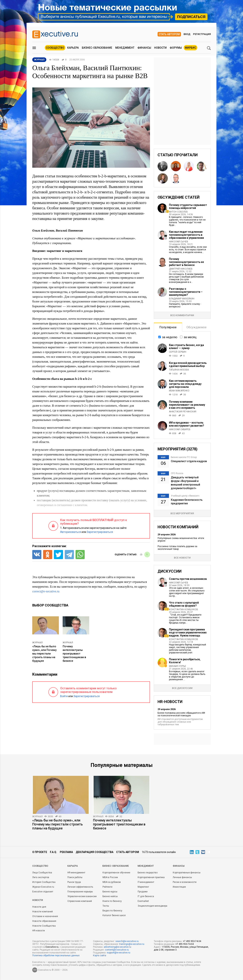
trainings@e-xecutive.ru (132, 944)
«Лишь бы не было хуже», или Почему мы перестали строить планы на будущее (44, 654)
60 (60, 817)
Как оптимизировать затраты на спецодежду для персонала (185, 384)
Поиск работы (75, 877)
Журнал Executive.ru (43, 887)
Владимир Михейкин (182, 299)
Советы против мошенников (188, 579)
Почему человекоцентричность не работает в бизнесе (186, 262)
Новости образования (44, 921)
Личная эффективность (80, 887)
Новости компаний (43, 912)
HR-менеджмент (76, 873)
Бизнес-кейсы (110, 896)
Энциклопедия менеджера (152, 906)
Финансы (144, 48)
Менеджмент (125, 48)
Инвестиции (179, 887)
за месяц (190, 337)
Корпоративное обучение (116, 873)
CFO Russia (177, 473)
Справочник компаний (80, 901)
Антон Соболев (178, 212)
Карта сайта (100, 955)
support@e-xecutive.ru (118, 953)
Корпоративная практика (151, 877)
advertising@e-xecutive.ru (117, 947)
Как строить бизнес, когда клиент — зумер (186, 347)
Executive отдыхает (43, 892)
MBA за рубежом (112, 882)
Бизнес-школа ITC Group (184, 457)
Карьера (73, 48)
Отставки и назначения (45, 916)
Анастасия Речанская (183, 412)
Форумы (176, 48)
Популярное (168, 327)
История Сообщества (44, 882)
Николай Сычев (179, 242)
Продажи (143, 892)
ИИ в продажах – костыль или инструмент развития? (187, 424)
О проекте (40, 852)
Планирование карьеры (80, 892)
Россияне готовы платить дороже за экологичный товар (177, 548)
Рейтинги (107, 887)
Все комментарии (182, 315)
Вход (187, 34)
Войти (64, 696)
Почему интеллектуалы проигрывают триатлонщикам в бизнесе (74, 654)
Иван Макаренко (179, 391)
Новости (160, 48)
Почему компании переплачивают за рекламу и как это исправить (187, 405)
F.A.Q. (53, 852)
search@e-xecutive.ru (127, 941)
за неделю (170, 337)
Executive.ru (52, 947)
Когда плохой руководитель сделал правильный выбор (188, 364)
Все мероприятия (182, 513)
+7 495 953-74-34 (192, 941)
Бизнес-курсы (110, 892)
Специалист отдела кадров (189, 461)
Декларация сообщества (95, 852)
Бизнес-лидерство (148, 873)
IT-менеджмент (146, 882)
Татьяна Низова (179, 370)
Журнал (37, 643)
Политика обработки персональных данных (56, 955)
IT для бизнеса (146, 896)
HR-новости (39, 931)
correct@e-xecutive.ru (46, 591)
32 (121, 817)
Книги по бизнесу (112, 901)
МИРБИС (191, 48)
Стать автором (169, 34)
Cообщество (40, 866)
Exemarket (143, 901)
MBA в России (110, 877)
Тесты (106, 906)
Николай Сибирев (180, 429)
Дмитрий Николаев (181, 269)
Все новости (182, 558)
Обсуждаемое (196, 327)
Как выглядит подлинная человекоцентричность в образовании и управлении (186, 235)
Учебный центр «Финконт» (185, 496)
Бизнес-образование (97, 48)
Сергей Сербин (178, 352)
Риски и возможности (185, 882)
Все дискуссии (182, 688)
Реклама (66, 852)
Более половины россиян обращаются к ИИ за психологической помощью (181, 714)
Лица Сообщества (42, 873)
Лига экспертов (41, 877)
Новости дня (39, 907)
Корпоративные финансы (187, 873)
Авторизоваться (71, 532)
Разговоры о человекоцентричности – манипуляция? (186, 292)
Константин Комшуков (183, 609)
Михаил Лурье (178, 666)
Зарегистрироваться (100, 532)
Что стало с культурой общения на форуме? (184, 604)
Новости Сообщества (44, 926)
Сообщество (55, 48)
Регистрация (202, 34)
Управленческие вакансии (82, 896)
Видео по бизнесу (112, 911)
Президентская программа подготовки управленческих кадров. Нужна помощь (188, 632)
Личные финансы (182, 877)
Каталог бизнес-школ (114, 915)
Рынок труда (74, 882)
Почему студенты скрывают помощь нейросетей (188, 206)
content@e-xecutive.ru (117, 950)
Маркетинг (143, 887)
